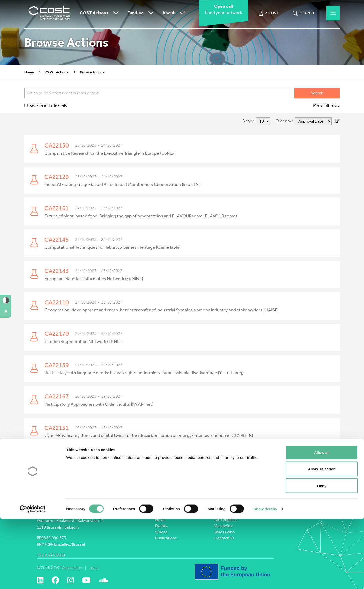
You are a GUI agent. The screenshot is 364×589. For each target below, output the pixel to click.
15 (173, 459)
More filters (326, 106)
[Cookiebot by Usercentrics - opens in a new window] (33, 579)
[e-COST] (269, 13)
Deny (322, 556)
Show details (265, 579)
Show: (248, 121)
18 (198, 459)
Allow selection (322, 539)
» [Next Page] (255, 459)
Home (29, 72)
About (175, 13)
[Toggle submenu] (115, 13)
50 (240, 459)
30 (223, 459)
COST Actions (100, 13)
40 (232, 459)
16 (181, 459)
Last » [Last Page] (265, 459)
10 (157, 459)
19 (207, 459)
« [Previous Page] (142, 459)
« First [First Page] (131, 459)
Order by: (284, 121)
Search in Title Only (46, 106)
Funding (142, 13)
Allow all (322, 523)
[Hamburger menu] (333, 13)
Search (317, 93)
